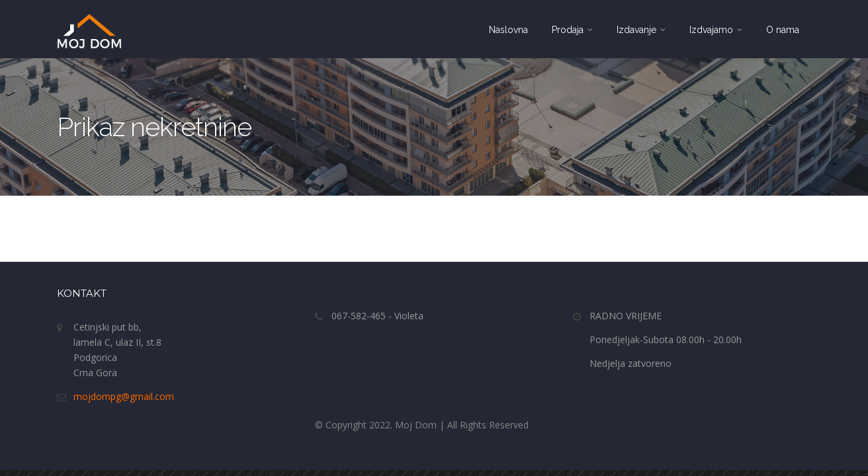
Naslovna (508, 30)
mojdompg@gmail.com (124, 396)
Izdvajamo (716, 30)
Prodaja (572, 30)
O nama (783, 30)
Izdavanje (641, 30)
